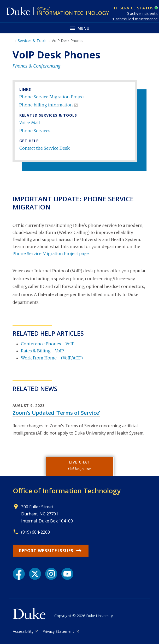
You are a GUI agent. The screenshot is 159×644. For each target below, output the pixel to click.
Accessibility (23, 631)
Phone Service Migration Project (52, 97)
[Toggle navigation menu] (79, 28)
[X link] (35, 574)
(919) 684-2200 (36, 532)
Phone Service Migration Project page (51, 254)
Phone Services (35, 131)
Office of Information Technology (67, 491)
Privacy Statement (58, 631)
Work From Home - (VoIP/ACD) (52, 358)
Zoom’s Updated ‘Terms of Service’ (56, 413)
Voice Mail (30, 123)
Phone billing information (46, 105)
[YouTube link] (67, 574)
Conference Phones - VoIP (48, 344)
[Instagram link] (51, 574)
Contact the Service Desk (45, 148)
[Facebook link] (19, 574)
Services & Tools (32, 41)
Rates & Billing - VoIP (42, 351)
